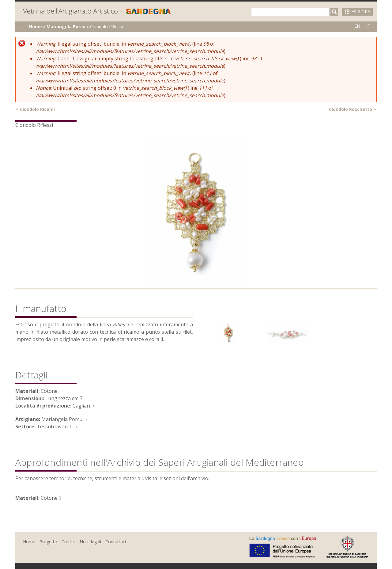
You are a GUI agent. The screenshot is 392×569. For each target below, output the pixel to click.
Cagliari (81, 406)
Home (36, 27)
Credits (68, 542)
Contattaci (116, 542)
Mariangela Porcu (66, 27)
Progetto (48, 542)
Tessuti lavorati (55, 427)
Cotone (49, 498)
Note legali (90, 542)
